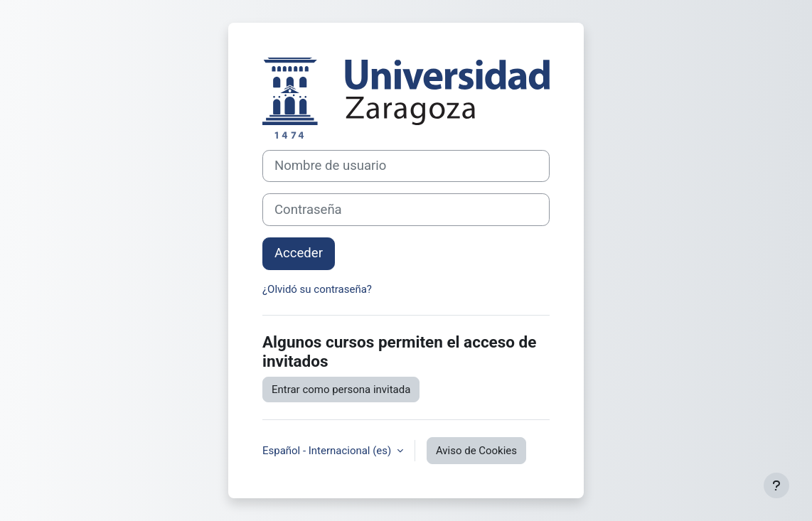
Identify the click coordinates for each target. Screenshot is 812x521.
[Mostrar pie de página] (776, 485)
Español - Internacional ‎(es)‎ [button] (328, 451)
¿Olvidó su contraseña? (317, 289)
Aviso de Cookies (476, 451)
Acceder (299, 253)
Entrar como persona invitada (341, 390)
